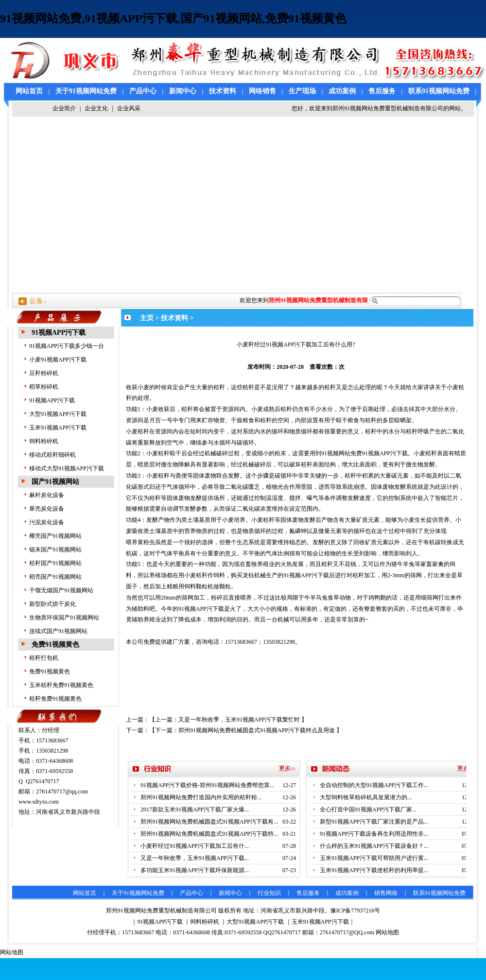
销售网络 (386, 893)
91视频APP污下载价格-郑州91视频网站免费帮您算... (207, 785)
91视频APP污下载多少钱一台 (67, 346)
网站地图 (387, 932)
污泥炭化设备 (47, 522)
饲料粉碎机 (44, 441)
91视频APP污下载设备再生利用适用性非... (374, 834)
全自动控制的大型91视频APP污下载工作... (374, 785)
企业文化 (96, 108)
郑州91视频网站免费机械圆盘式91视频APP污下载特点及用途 (257, 730)
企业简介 (64, 108)
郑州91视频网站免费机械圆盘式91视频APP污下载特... (209, 834)
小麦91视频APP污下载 (58, 360)
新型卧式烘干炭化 (52, 604)
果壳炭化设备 (47, 509)
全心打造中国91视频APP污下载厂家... (368, 809)
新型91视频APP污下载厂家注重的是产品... (374, 822)
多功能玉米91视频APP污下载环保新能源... (195, 870)
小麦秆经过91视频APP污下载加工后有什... (195, 846)
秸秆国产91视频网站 (55, 563)
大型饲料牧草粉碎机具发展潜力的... (366, 797)
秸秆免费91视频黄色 (55, 699)
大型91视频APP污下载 (58, 414)
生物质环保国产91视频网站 (64, 618)
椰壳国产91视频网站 (55, 536)
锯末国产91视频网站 (55, 550)
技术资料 (223, 91)
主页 (147, 318)
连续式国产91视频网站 (58, 631)
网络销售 (262, 91)
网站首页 (29, 91)
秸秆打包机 (44, 658)
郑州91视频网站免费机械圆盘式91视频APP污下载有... (209, 822)
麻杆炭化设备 (47, 495)
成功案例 (342, 91)
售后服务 (382, 91)
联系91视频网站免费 (439, 91)
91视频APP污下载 (59, 333)
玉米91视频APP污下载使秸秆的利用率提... (374, 870)
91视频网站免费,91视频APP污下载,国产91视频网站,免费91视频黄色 (173, 18)
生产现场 (302, 91)
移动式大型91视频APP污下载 (67, 468)
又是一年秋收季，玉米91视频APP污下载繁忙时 (239, 720)
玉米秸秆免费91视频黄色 (61, 685)
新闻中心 (183, 91)
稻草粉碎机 (44, 387)
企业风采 (129, 108)
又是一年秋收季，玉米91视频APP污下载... (195, 858)
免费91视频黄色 (55, 645)
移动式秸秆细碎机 (52, 455)
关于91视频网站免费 (86, 91)
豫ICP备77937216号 (356, 911)
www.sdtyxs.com (39, 802)
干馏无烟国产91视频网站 (61, 590)
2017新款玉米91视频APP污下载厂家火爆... (195, 809)
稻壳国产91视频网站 (55, 577)
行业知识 (269, 893)
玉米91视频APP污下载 (58, 428)
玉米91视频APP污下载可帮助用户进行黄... (374, 858)
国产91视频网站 (55, 482)
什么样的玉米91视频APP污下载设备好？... (374, 846)
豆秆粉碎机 (44, 373)
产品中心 (143, 91)
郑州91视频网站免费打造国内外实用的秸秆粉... (201, 797)
